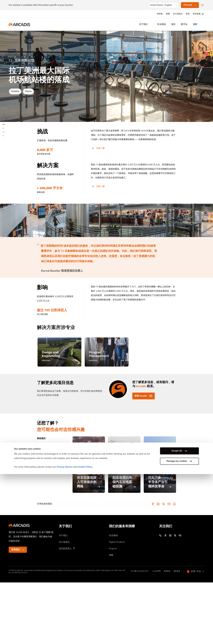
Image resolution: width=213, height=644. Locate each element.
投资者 (160, 14)
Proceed (188, 5)
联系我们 (16, 611)
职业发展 (197, 14)
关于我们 (143, 24)
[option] (106, 251)
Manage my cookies (177, 631)
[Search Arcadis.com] (203, 24)
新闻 (168, 14)
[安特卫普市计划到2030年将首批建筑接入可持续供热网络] (89, 526)
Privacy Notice (65, 637)
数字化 (184, 24)
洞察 (195, 24)
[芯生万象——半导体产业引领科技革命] (160, 526)
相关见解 (41, 508)
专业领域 (161, 24)
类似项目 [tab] (41, 500)
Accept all (177, 621)
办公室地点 (178, 14)
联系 (188, 14)
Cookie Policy (85, 637)
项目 (173, 24)
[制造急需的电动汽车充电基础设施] (124, 526)
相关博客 (41, 515)
